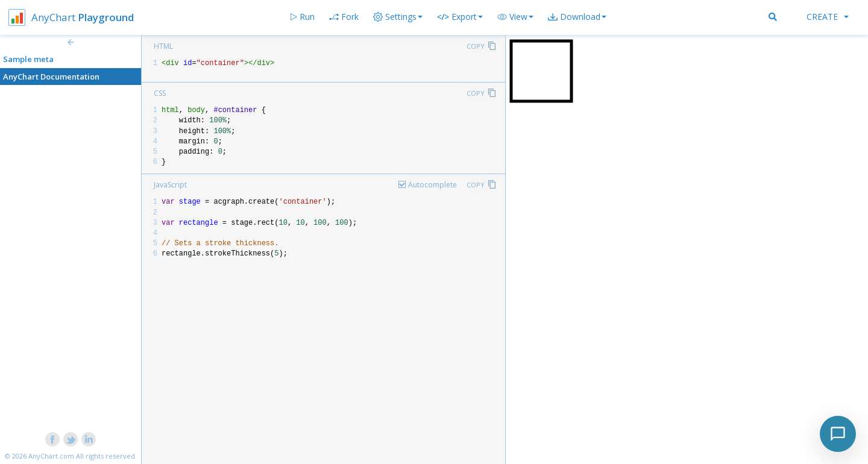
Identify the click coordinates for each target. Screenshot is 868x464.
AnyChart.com (51, 456)
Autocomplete (432, 185)
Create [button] (828, 17)
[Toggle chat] (838, 434)
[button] (515, 17)
